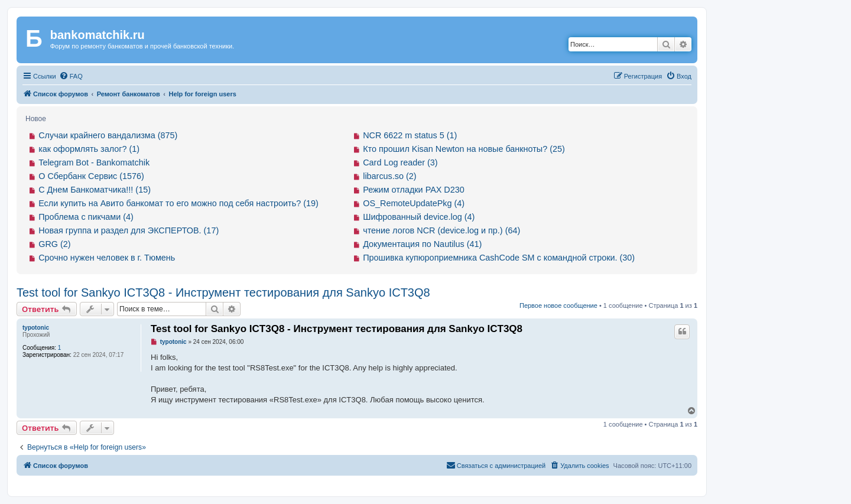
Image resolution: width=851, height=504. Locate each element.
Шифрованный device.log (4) (419, 217)
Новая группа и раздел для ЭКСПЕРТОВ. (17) (129, 230)
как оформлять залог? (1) (89, 149)
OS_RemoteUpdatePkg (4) (414, 203)
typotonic (36, 328)
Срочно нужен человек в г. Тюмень (107, 258)
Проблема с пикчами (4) (86, 217)
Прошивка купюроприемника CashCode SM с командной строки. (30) (499, 258)
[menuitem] (71, 76)
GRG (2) (54, 244)
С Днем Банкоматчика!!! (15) (95, 190)
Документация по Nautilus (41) (422, 244)
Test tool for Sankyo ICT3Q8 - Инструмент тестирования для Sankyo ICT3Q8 (223, 292)
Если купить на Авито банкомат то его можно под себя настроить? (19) (178, 203)
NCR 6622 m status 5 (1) (410, 135)
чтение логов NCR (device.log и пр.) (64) (441, 230)
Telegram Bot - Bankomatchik (94, 162)
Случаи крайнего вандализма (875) (108, 135)
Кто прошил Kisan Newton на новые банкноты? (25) (464, 149)
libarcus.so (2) (389, 176)
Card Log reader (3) (400, 162)
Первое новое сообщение (558, 305)
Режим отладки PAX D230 (414, 190)
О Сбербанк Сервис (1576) (91, 176)
